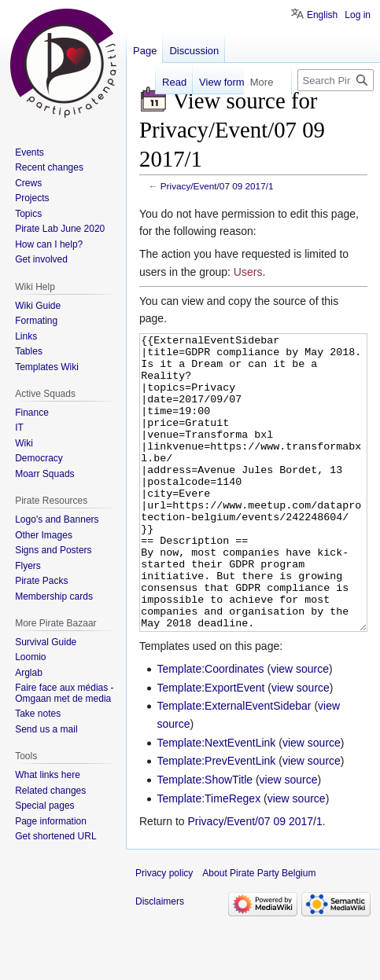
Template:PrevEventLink (216, 820)
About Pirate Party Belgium (259, 932)
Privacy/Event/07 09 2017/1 (217, 186)
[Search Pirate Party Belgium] (336, 80)
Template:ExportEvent (210, 747)
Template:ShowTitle (205, 839)
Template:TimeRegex (208, 857)
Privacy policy (164, 932)
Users (248, 272)
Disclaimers (160, 960)
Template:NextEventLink (216, 802)
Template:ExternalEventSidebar (234, 765)
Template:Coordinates (210, 728)
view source (300, 728)
